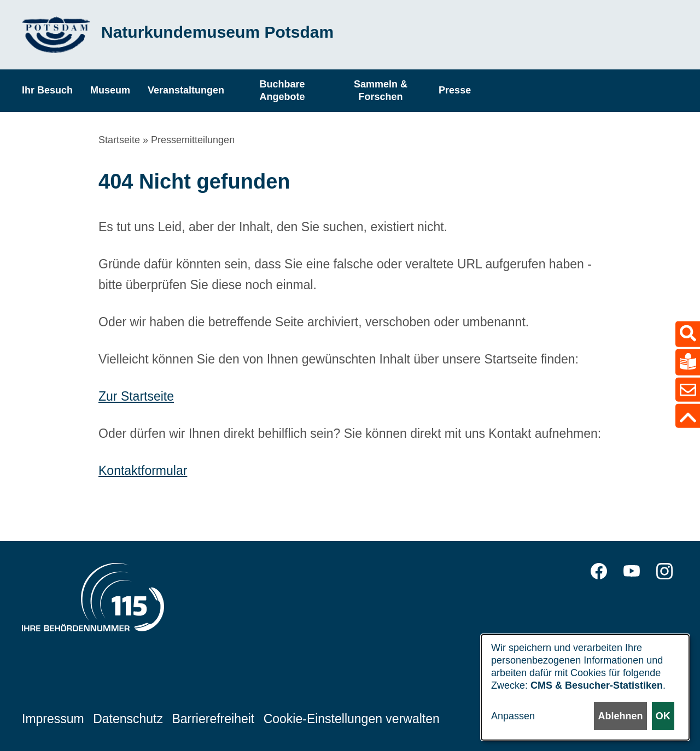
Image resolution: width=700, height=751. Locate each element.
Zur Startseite (136, 396)
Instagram (664, 571)
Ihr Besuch (47, 90)
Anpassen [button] (513, 716)
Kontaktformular (143, 471)
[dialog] (585, 687)
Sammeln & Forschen (381, 90)
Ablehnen (620, 716)
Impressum (53, 719)
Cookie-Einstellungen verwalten (352, 719)
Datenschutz (128, 719)
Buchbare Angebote (282, 90)
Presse (455, 90)
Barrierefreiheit (213, 719)
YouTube (632, 571)
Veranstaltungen (186, 90)
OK (663, 716)
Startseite (119, 140)
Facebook (599, 571)
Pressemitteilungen (193, 140)
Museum (110, 90)
